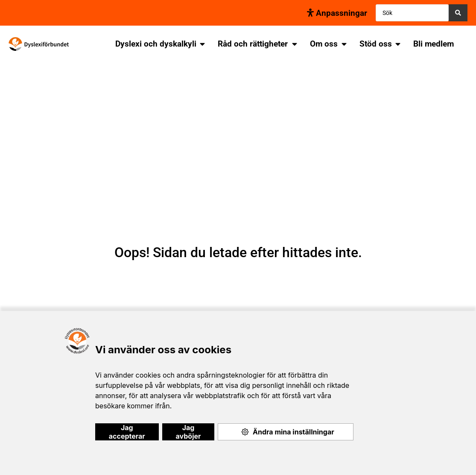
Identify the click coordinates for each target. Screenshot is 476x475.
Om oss (324, 44)
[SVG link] (39, 44)
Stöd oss (376, 44)
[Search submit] (458, 13)
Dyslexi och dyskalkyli (156, 44)
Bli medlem (434, 44)
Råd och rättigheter (253, 44)
